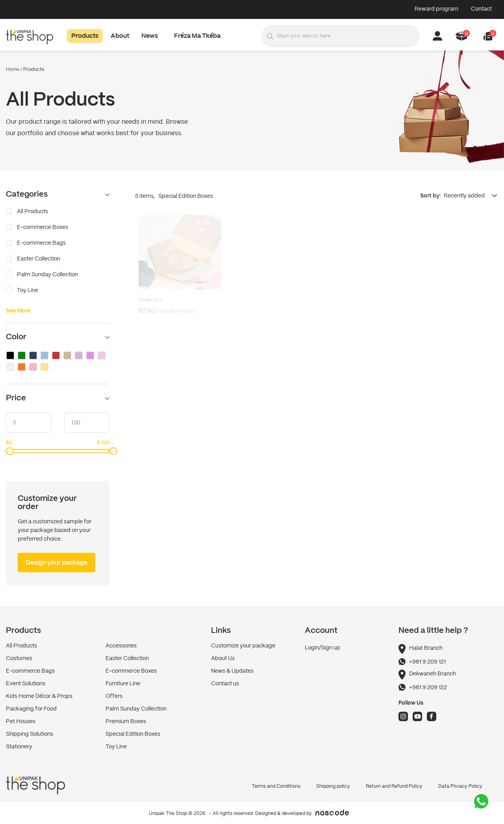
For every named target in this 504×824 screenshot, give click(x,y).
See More (18, 311)
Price (58, 398)
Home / (14, 69)
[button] (488, 36)
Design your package (57, 563)
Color (58, 337)
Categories (58, 194)
